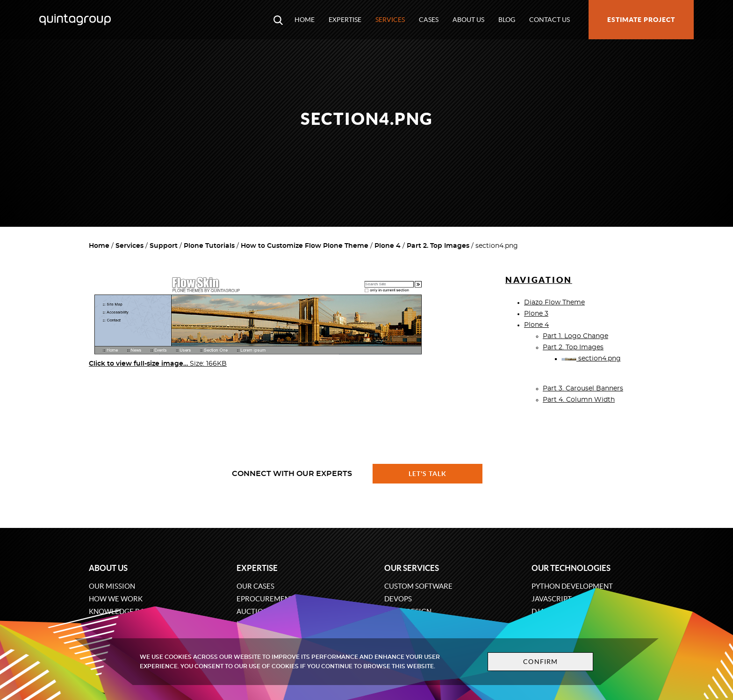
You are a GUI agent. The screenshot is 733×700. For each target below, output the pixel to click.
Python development (572, 586)
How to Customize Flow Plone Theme (305, 246)
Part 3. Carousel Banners (583, 389)
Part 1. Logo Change (575, 336)
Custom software (418, 586)
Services (390, 20)
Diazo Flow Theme (554, 303)
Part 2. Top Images (438, 246)
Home (305, 20)
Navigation (539, 280)
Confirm (540, 662)
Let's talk (428, 474)
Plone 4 (388, 246)
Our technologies (571, 568)
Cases (429, 20)
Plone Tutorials (209, 246)
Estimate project (641, 20)
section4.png (591, 359)
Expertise (345, 20)
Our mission (112, 586)
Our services (412, 568)
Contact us (550, 20)
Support (164, 246)
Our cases (255, 586)
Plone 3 (536, 314)
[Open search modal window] (278, 20)
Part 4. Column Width (579, 400)
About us (468, 20)
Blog (507, 20)
